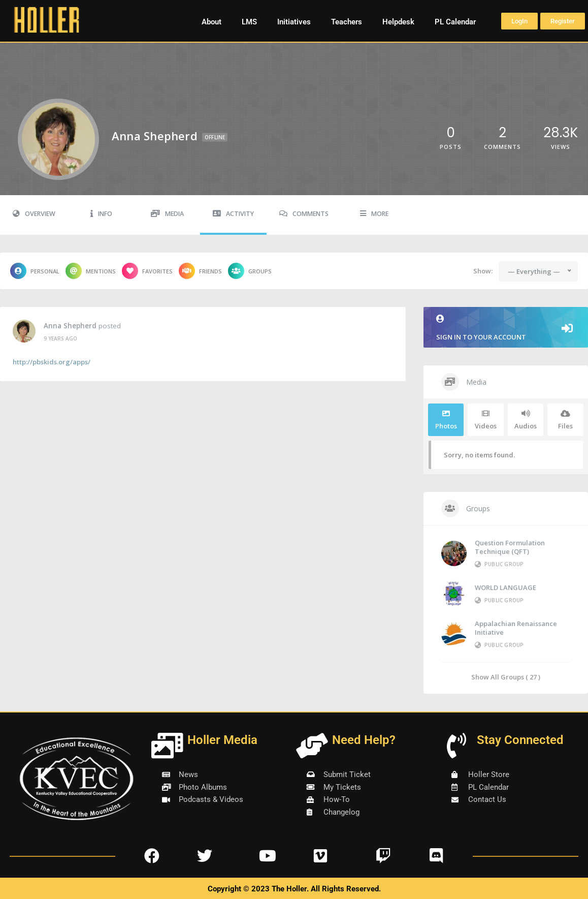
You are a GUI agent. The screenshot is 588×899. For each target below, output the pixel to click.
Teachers (347, 22)
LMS (249, 22)
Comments (304, 214)
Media (167, 214)
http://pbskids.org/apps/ (52, 362)
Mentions (91, 271)
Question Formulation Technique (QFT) (510, 547)
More (374, 214)
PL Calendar (455, 22)
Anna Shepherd (70, 326)
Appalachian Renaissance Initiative (516, 628)
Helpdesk (398, 22)
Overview (34, 214)
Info (101, 214)
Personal (35, 271)
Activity (233, 214)
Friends (200, 271)
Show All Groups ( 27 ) (506, 677)
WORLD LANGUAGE (505, 587)
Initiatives (294, 22)
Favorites (147, 271)
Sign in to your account (506, 328)
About (211, 22)
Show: (483, 271)
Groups (250, 271)
